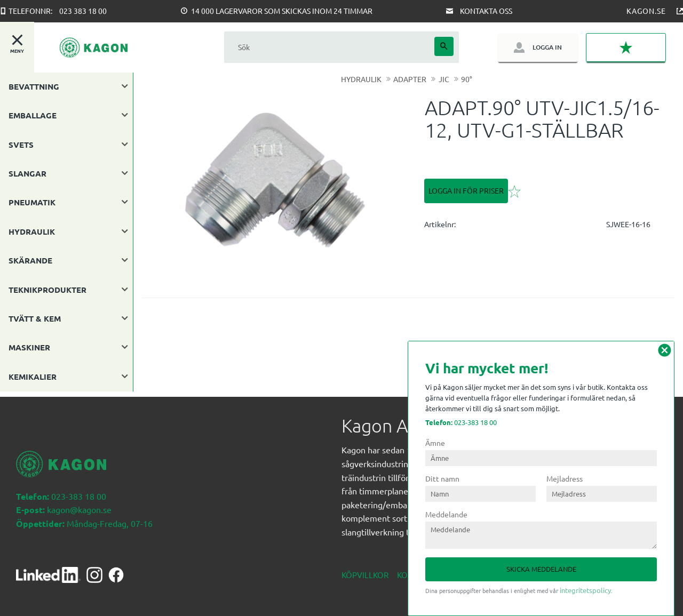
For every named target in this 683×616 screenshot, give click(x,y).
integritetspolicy (585, 590)
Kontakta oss (486, 11)
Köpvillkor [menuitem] (365, 569)
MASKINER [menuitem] (29, 347)
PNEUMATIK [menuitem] (32, 202)
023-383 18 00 (461, 422)
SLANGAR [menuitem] (27, 173)
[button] (626, 47)
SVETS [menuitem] (21, 145)
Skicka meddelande (541, 569)
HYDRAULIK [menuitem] (32, 231)
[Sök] (444, 46)
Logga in (547, 47)
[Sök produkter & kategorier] (329, 47)
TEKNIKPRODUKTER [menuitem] (47, 290)
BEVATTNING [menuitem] (34, 86)
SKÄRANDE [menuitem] (30, 260)
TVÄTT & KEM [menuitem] (35, 318)
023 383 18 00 (83, 11)
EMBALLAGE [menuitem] (33, 115)
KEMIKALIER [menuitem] (33, 377)
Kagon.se (646, 11)
